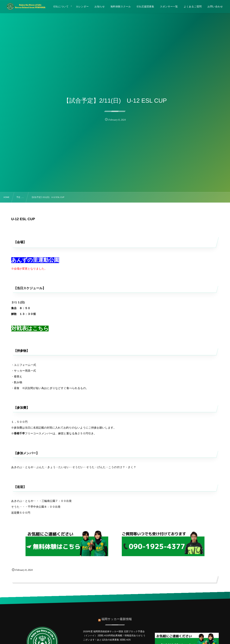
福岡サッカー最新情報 (117, 617)
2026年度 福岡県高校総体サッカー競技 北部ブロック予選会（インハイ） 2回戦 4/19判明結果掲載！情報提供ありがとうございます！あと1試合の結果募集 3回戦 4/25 (114, 636)
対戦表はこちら (30, 329)
